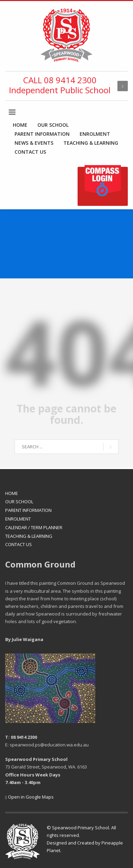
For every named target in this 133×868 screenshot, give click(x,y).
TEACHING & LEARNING (29, 536)
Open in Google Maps (29, 797)
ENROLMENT (18, 519)
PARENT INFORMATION (28, 510)
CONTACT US (19, 544)
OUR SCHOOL (19, 502)
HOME (12, 493)
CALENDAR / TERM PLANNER (34, 527)
